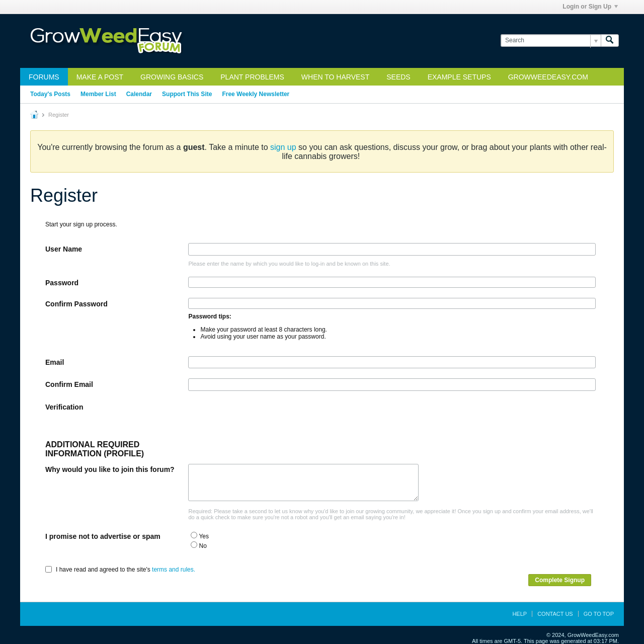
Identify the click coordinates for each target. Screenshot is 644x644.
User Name (64, 249)
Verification (64, 407)
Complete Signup (560, 580)
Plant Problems (252, 77)
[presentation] (265, 421)
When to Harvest (335, 77)
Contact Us (555, 614)
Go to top (599, 614)
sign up (283, 147)
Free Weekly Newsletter (256, 94)
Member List (98, 94)
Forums (44, 77)
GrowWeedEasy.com (548, 77)
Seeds (398, 77)
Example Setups (459, 77)
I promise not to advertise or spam (103, 536)
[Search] (551, 41)
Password (62, 283)
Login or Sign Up (590, 7)
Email (55, 362)
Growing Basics (172, 77)
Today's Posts (50, 94)
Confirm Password (76, 304)
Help (519, 614)
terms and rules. (174, 570)
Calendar (139, 94)
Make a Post (100, 77)
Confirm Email (69, 384)
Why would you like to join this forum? (110, 469)
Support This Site (187, 94)
